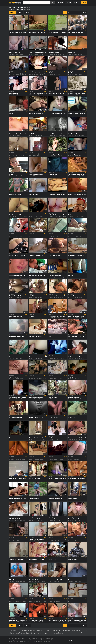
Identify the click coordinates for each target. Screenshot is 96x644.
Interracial (56, 318)
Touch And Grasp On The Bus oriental (17, 296)
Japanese (71, 54)
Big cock (41, 34)
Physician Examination (34, 195)
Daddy (17, 257)
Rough (61, 318)
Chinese (12, 115)
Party (78, 541)
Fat (81, 520)
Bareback (36, 54)
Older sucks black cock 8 (74, 397)
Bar (31, 318)
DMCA (72, 641)
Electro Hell (71, 600)
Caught (12, 338)
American (18, 34)
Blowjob (76, 34)
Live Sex (84, 2)
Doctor (44, 196)
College (51, 115)
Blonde (60, 378)
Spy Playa (51, 336)
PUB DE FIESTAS (72, 539)
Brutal (75, 297)
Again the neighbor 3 (73, 154)
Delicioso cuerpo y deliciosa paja (36, 418)
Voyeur (55, 338)
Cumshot (82, 34)
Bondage (42, 176)
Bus (15, 297)
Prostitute (52, 439)
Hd (61, 34)
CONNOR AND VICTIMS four (55, 255)
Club (74, 541)
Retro (76, 54)
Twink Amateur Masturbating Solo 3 (17, 276)
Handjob (57, 34)
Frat (41, 378)
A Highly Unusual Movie (14, 600)
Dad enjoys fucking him (54, 418)
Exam (56, 237)
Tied (55, 257)
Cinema (12, 439)
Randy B (11, 357)
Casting (21, 95)
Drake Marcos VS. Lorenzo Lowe (56, 499)
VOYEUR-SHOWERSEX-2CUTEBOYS (17, 336)
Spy (16, 338)
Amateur (12, 34)
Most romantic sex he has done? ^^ (37, 458)
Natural (32, 561)
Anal (22, 34)
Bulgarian (32, 500)
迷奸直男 (11, 113)
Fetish (81, 196)
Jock (45, 378)
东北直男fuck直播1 (14, 93)
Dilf (61, 156)
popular (12, 13)
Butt (31, 419)
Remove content (67, 641)
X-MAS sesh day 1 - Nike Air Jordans (76, 215)
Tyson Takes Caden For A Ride (16, 215)
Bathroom (18, 318)
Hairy (65, 216)
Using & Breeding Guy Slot (15, 519)
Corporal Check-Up (53, 235)
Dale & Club (32, 316)
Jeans (37, 277)
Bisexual (41, 622)
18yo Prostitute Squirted (54, 438)
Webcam (62, 115)
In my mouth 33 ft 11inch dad (55, 580)
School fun (31, 377)
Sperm (36, 561)
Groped (19, 297)
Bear (20, 74)
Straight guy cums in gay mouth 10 (76, 377)
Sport (56, 297)
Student (56, 115)
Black (60, 74)
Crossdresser (72, 216)
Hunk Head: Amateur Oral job (55, 276)
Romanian (38, 500)
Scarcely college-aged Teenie (16, 316)
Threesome (38, 237)
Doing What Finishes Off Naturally (36, 559)
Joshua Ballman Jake (33, 296)
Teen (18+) (58, 439)
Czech (17, 115)
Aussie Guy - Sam (52, 519)
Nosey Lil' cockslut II (53, 397)
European (57, 196)
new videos (69, 2)
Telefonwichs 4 (72, 418)
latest (20, 13)
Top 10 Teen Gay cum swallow (75, 357)
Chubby (51, 216)
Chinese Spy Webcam (73, 499)
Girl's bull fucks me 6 (34, 134)
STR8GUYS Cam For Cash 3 (15, 53)
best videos (61, 2)
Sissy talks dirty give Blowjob (16, 418)
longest (27, 13)
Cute (42, 74)
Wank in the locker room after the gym (18, 478)
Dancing (37, 378)
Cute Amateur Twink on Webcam (36, 255)
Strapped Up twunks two (34, 478)
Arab (35, 439)
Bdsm (15, 541)
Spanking (41, 277)
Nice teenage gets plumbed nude (36, 397)
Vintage (81, 54)
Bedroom (52, 297)
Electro (71, 601)
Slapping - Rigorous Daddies (74, 458)
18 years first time (53, 559)
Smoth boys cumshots (34, 215)
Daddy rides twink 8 (73, 235)
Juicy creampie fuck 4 (73, 580)
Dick (22, 54)
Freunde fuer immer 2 (53, 174)
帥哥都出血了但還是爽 (54, 53)
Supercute (71, 276)
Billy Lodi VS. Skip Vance (34, 580)
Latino (21, 115)
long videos (77, 2)
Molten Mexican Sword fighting (16, 73)
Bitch (51, 399)
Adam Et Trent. (52, 377)
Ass (60, 54)
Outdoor (63, 196)
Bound (31, 480)
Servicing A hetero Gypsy (34, 499)
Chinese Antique (72, 53)
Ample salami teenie (53, 600)
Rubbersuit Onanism (73, 559)
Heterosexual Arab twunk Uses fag (36, 438)
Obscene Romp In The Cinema (16, 438)
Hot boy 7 (11, 174)
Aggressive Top (72, 296)
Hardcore (80, 297)
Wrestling (61, 297)
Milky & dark (51, 73)
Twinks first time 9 (53, 458)
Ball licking (77, 338)
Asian (56, 54)
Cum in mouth (83, 135)
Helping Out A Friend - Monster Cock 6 (18, 458)
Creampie (43, 115)
